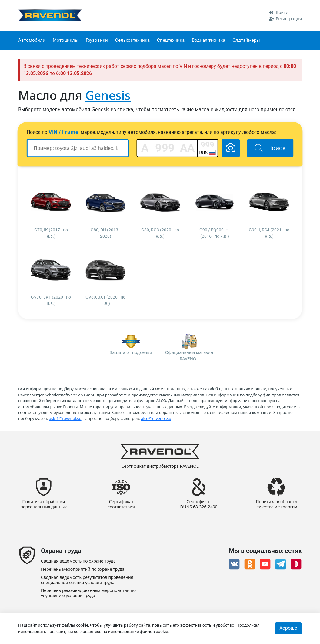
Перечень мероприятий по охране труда (83, 569)
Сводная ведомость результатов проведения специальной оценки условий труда (87, 580)
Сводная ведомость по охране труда (78, 561)
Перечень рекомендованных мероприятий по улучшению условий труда (88, 593)
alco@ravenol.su (156, 418)
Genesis (108, 95)
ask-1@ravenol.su (65, 418)
